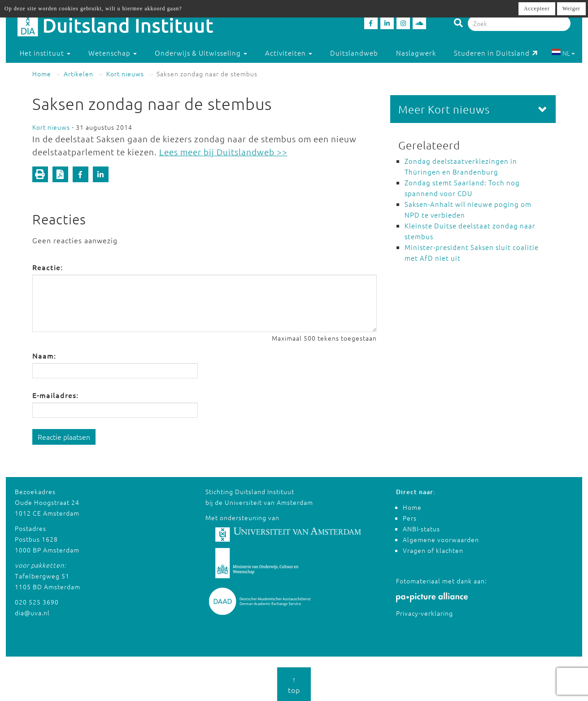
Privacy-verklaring (425, 613)
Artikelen (78, 74)
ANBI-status (421, 529)
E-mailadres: (55, 395)
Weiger (571, 9)
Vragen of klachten (433, 550)
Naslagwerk (416, 53)
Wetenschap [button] (113, 53)
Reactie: (48, 267)
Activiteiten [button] (289, 53)
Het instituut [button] (45, 53)
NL (563, 53)
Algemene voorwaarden (441, 539)
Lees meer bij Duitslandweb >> (223, 152)
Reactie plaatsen (64, 437)
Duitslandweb (354, 53)
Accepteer (537, 9)
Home (42, 74)
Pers (410, 518)
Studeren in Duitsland (496, 53)
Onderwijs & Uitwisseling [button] (201, 53)
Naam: (44, 355)
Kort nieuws (125, 74)
